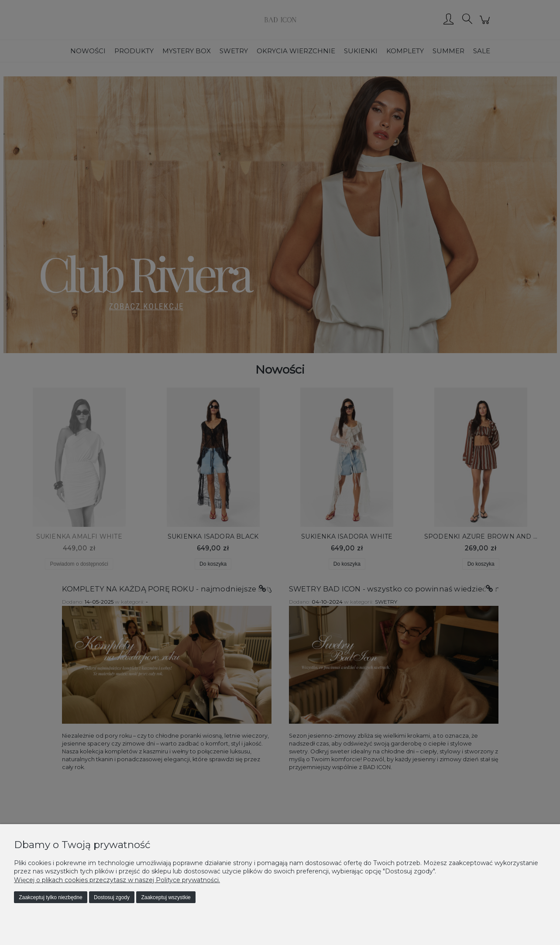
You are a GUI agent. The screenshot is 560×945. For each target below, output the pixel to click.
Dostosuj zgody (112, 897)
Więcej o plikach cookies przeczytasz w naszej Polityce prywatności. (117, 880)
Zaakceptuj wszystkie (166, 897)
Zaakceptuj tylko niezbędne (50, 897)
